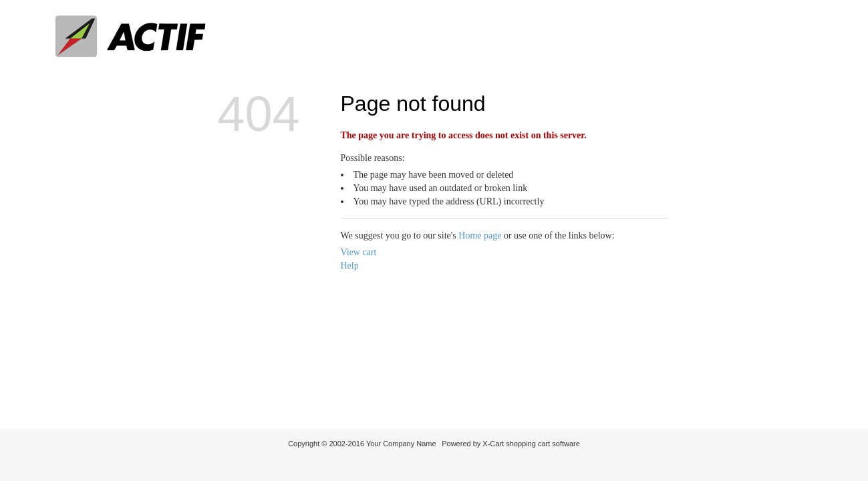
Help (350, 266)
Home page (480, 235)
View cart (359, 252)
